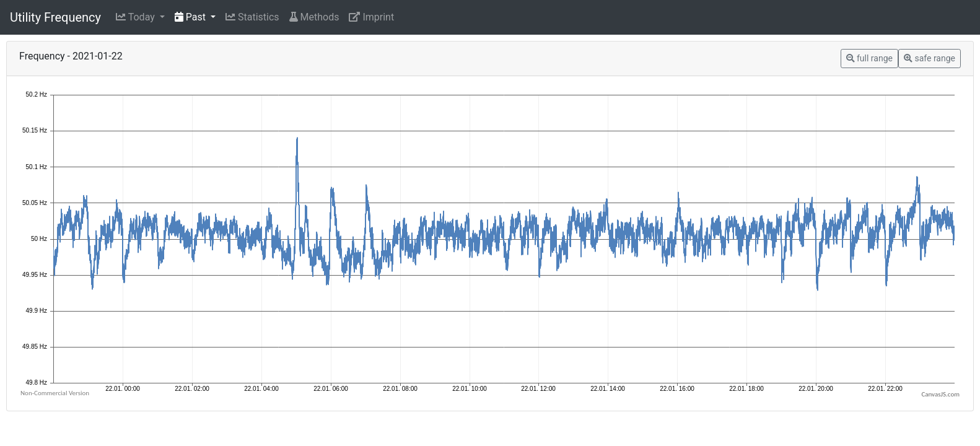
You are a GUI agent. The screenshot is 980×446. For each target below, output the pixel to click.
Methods (314, 17)
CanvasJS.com (940, 394)
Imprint (371, 17)
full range (869, 58)
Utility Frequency (55, 17)
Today (137, 17)
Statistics (252, 17)
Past (191, 17)
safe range (930, 58)
